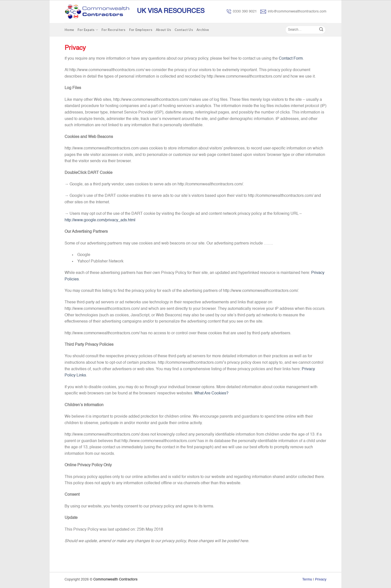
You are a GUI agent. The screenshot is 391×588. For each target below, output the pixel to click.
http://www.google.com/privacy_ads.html (100, 220)
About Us (163, 30)
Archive (203, 30)
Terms (307, 580)
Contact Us (184, 30)
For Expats (88, 30)
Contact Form (291, 59)
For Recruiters (114, 30)
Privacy (321, 580)
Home (69, 30)
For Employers (141, 30)
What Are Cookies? (211, 393)
